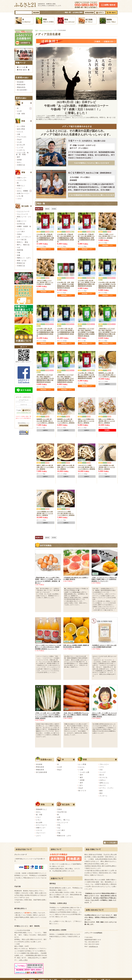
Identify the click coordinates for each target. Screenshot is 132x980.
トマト (102, 767)
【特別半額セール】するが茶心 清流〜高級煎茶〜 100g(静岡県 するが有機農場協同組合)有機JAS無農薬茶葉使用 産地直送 (86, 332)
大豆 (101, 770)
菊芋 (19, 157)
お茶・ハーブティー (24, 237)
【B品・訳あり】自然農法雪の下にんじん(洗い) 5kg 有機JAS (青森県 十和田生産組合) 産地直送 (76, 715)
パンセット (21, 229)
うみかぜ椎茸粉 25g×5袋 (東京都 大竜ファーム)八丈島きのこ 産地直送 (107, 467)
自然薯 (19, 160)
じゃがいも (21, 150)
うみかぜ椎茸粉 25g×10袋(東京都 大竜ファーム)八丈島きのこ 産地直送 (45, 513)
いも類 (81, 770)
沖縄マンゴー (22, 178)
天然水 (19, 234)
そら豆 (19, 142)
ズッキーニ (103, 796)
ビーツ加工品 (22, 240)
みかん (38, 812)
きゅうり (103, 785)
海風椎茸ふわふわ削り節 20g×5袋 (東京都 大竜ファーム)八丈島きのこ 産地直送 (45, 421)
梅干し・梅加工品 (23, 245)
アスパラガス (22, 137)
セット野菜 (21, 126)
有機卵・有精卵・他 (24, 226)
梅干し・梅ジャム (63, 820)
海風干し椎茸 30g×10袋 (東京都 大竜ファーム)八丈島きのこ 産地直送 (66, 467)
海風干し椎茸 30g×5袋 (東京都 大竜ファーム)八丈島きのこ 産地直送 (45, 467)
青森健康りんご (42, 809)
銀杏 (101, 791)
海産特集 (20, 250)
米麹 (19, 255)
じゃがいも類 (85, 772)
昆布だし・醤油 (22, 242)
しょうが (20, 147)
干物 (19, 253)
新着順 (54, 209)
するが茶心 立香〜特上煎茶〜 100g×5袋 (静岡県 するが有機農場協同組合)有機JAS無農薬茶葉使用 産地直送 (45, 332)
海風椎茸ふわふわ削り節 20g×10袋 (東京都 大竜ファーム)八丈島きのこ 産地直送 (107, 375)
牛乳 (59, 825)
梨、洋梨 (39, 815)
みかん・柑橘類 (22, 191)
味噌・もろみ (22, 261)
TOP (36, 30)
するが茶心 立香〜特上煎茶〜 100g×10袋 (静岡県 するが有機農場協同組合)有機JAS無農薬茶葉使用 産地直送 (66, 332)
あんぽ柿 (39, 822)
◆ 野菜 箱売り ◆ (23, 70)
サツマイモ (103, 777)
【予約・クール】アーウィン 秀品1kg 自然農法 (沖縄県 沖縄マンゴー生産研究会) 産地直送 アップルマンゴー (104, 579)
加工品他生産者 (42, 772)
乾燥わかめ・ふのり (64, 836)
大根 (19, 134)
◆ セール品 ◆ (22, 67)
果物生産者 (21, 87)
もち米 (19, 111)
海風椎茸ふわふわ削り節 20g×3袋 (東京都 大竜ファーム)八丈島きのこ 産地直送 (66, 421)
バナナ (19, 199)
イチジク (39, 830)
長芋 (81, 775)
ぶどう (38, 836)
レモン (38, 820)
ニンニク (103, 772)
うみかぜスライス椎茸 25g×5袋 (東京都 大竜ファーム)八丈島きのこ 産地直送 (66, 513)
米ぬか (60, 770)
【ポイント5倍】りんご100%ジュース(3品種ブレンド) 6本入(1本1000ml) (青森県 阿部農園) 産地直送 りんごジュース (48, 647)
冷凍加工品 (21, 165)
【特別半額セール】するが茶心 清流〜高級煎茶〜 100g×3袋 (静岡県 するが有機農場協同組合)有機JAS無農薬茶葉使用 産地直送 (107, 332)
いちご (19, 188)
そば (19, 247)
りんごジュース (22, 214)
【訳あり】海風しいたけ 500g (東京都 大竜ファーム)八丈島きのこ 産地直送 (107, 236)
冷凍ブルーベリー (23, 193)
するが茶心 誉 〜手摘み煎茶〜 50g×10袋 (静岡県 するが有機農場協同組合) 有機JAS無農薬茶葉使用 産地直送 (45, 238)
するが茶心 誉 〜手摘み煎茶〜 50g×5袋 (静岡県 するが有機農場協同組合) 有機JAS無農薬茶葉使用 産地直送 (66, 238)
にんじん (20, 132)
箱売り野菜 (21, 129)
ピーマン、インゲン (107, 788)
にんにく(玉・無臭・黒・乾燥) (22, 153)
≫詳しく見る (23, 960)
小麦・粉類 (21, 114)
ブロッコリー (104, 764)
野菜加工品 (21, 263)
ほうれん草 (21, 145)
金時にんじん (104, 783)
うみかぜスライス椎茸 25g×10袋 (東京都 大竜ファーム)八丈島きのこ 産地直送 (86, 467)
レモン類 (20, 196)
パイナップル (22, 180)
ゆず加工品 (21, 224)
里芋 (81, 783)
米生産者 (20, 82)
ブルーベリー (41, 833)
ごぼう (81, 785)
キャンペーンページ (46, 30)
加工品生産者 (22, 90)
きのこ (19, 162)
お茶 (59, 817)
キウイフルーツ (42, 825)
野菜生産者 (21, 85)
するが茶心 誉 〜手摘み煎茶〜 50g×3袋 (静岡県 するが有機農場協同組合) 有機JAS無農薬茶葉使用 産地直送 (86, 238)
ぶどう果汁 (21, 232)
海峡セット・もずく (24, 258)
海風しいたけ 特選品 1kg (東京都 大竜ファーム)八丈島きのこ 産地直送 (107, 421)
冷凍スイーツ (22, 221)
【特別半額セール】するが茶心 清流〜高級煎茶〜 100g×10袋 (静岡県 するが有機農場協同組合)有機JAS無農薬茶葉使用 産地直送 (66, 378)
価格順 (47, 209)
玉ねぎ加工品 (62, 812)
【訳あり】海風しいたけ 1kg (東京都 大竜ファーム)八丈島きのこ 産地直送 (45, 282)
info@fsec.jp (93, 946)
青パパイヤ (82, 791)
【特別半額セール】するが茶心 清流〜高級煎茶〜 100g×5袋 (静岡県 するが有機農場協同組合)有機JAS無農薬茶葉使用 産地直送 (45, 378)
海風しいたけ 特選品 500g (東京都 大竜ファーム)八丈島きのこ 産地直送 (86, 421)
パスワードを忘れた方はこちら (24, 413)
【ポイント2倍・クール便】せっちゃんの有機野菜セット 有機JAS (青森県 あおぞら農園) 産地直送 (104, 715)
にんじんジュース (23, 211)
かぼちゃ (103, 780)
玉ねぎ (19, 139)
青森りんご (21, 186)
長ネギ (102, 775)
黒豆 (101, 793)
